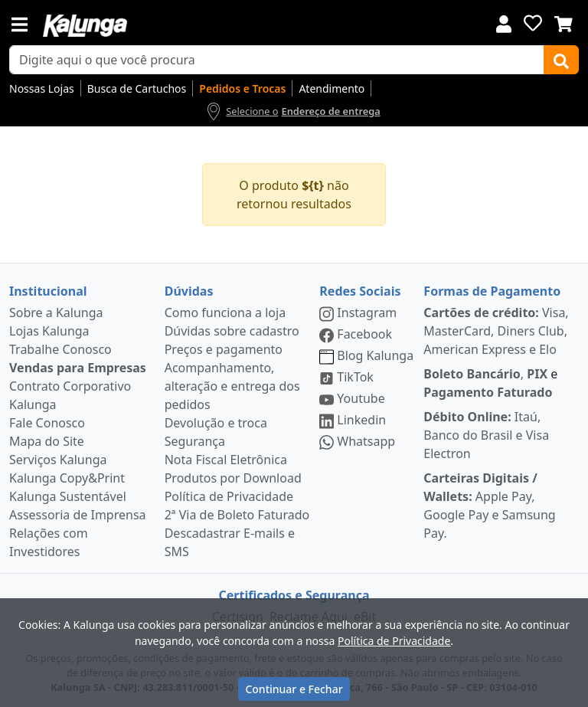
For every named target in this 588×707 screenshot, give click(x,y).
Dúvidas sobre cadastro (232, 331)
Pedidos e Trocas (242, 88)
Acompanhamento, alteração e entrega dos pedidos (232, 386)
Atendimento (332, 88)
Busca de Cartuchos (137, 88)
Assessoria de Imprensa (78, 515)
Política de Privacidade (229, 496)
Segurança (195, 441)
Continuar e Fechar (294, 689)
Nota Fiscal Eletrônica (226, 460)
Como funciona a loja (225, 313)
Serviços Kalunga (58, 460)
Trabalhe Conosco (60, 349)
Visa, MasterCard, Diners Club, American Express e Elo (496, 331)
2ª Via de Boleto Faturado (237, 515)
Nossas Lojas (42, 88)
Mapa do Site (47, 441)
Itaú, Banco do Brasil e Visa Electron (486, 435)
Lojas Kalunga (49, 331)
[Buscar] (561, 60)
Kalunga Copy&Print (67, 478)
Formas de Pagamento (492, 291)
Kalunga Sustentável (68, 496)
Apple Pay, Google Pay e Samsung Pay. (489, 506)
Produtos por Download (233, 478)
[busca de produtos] (277, 60)
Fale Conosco (47, 423)
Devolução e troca (216, 423)
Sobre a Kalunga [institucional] (56, 313)
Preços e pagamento (224, 349)
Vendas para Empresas (78, 368)
